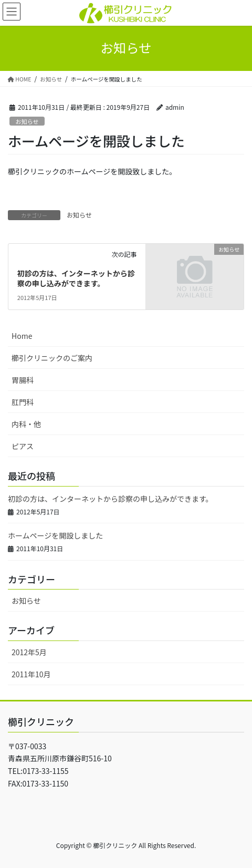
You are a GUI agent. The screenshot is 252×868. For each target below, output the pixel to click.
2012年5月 (29, 652)
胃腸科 (23, 380)
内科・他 (26, 424)
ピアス (23, 446)
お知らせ (27, 121)
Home (22, 336)
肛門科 (23, 402)
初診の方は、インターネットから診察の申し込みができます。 (76, 278)
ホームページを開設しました (55, 535)
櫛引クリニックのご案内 (52, 358)
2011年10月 (31, 674)
